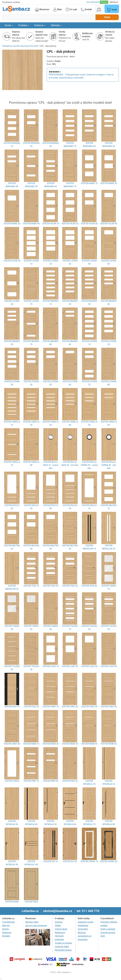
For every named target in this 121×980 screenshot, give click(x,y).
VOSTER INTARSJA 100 (31, 863)
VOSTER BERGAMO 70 (70, 185)
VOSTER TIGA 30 (70, 586)
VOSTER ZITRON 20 (109, 343)
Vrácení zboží (61, 929)
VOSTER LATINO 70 (31, 303)
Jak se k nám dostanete (36, 925)
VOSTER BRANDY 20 (70, 303)
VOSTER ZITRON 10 (89, 343)
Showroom (42, 10)
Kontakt (86, 10)
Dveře (9, 25)
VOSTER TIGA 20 (51, 586)
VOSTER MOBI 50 (109, 744)
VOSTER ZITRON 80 (109, 383)
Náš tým (6, 925)
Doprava (59, 922)
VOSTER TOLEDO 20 (89, 628)
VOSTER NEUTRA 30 (31, 547)
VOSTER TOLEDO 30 (109, 628)
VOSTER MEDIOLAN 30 (12, 587)
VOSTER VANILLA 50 (89, 423)
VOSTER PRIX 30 (51, 781)
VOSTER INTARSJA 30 (12, 823)
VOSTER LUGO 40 (109, 666)
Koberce (40, 25)
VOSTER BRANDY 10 (51, 303)
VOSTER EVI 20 (70, 861)
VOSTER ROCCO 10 (89, 507)
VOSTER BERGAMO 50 (31, 185)
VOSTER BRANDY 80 (51, 343)
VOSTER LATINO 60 (12, 303)
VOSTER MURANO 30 (51, 145)
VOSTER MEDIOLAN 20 (109, 547)
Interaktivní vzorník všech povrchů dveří (20, 46)
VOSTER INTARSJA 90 (12, 863)
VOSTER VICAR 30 (89, 224)
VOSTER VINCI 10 (51, 707)
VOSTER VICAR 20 (70, 224)
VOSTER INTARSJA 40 (31, 823)
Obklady (56, 25)
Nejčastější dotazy (63, 950)
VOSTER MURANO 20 (31, 145)
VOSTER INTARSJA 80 (109, 823)
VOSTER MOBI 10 (31, 744)
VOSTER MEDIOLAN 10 (89, 547)
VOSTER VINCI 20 (70, 707)
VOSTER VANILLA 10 (12, 423)
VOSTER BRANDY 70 (31, 343)
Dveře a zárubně (108, 929)
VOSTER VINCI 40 (109, 707)
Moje (57, 10)
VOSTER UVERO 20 (109, 861)
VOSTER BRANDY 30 (89, 303)
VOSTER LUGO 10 (51, 666)
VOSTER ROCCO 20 (12, 507)
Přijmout (104, 2)
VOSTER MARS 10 (89, 183)
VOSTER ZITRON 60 (70, 383)
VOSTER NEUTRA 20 (12, 547)
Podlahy (24, 25)
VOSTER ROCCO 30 (31, 507)
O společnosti (8, 922)
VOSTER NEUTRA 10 (109, 507)
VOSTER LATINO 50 (109, 262)
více (93, 2)
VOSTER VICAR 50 (12, 261)
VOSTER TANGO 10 (109, 587)
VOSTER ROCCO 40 (51, 507)
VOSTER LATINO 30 (70, 262)
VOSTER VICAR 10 (51, 224)
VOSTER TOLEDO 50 (31, 668)
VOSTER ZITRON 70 (89, 383)
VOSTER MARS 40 (31, 224)
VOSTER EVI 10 (51, 861)
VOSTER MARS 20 (109, 183)
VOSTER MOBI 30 (70, 744)
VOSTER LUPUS (12, 781)
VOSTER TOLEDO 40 (12, 668)
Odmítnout (114, 2)
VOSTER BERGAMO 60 (51, 185)
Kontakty (6, 936)
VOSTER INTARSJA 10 (89, 782)
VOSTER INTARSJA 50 (51, 823)
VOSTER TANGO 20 (12, 628)
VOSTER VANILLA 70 (12, 464)
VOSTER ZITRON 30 (12, 383)
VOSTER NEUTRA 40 (51, 547)
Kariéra (5, 929)
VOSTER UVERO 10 (89, 861)
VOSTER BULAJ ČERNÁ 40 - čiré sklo (109, 465)
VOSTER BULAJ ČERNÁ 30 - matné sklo (89, 465)
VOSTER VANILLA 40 (70, 423)
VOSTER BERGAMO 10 (70, 145)
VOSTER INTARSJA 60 (70, 823)
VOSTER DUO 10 (12, 707)
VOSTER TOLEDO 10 (70, 628)
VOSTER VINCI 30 (89, 707)
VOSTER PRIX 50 (70, 781)
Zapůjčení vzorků (86, 922)
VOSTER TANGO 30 (31, 628)
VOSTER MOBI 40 (89, 744)
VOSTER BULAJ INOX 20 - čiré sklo (70, 464)
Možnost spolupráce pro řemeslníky (85, 936)
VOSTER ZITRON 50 (51, 383)
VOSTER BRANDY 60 (70, 343)
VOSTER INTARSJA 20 (109, 782)
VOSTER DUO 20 (31, 707)
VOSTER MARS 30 (12, 224)
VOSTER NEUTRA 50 (70, 547)
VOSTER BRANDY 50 (12, 343)
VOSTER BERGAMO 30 (109, 145)
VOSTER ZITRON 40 (31, 383)
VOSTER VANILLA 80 (31, 464)
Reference (7, 933)
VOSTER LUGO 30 (89, 666)
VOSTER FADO (31, 902)
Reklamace (60, 933)
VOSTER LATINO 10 (31, 262)
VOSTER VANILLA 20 (31, 423)
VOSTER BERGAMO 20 (89, 145)
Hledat (107, 17)
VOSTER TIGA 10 (31, 586)
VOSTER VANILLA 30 (51, 423)
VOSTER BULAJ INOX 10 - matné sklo (51, 465)
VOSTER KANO (12, 902)
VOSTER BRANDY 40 (109, 303)
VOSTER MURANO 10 (12, 145)
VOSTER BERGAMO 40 (12, 185)
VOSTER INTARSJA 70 (89, 823)
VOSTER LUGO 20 (70, 666)
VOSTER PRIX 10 (31, 781)
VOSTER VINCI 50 (12, 744)
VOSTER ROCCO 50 (70, 507)
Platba (58, 925)
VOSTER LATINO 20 (51, 262)
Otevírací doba (32, 922)
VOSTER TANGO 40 (51, 628)
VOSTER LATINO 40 (89, 262)
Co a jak (71, 10)
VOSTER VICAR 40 (109, 224)
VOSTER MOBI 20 (51, 744)
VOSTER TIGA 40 (89, 586)
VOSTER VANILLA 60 (109, 423)
